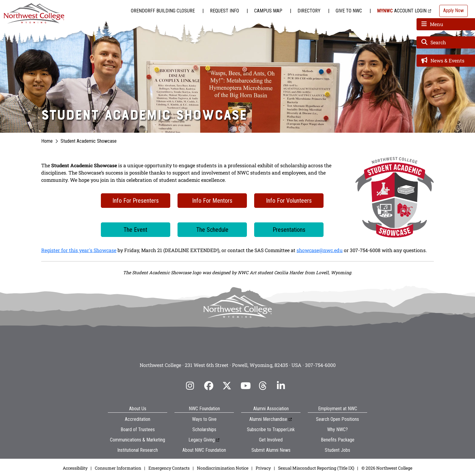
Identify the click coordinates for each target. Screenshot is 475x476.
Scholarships (204, 429)
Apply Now (453, 10)
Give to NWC (349, 11)
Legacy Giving (202, 440)
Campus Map (268, 11)
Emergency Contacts (169, 468)
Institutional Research (138, 450)
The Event (135, 230)
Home (47, 141)
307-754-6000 (320, 365)
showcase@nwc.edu (320, 250)
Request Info (224, 11)
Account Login (402, 11)
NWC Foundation (204, 409)
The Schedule (212, 230)
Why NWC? (337, 429)
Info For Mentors (212, 201)
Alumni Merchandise (268, 419)
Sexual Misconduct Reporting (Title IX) (316, 468)
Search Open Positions (337, 419)
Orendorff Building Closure (163, 11)
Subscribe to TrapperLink (271, 429)
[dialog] (457, 458)
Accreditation (138, 419)
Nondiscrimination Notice (223, 468)
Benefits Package (338, 440)
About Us (138, 409)
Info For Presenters (136, 201)
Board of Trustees (138, 429)
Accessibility (75, 468)
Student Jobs (337, 450)
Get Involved (271, 440)
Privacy (263, 468)
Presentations (289, 230)
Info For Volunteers (289, 201)
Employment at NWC (338, 409)
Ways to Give (204, 419)
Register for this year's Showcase (79, 250)
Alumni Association (271, 409)
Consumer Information (118, 468)
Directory (309, 11)
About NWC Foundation (204, 450)
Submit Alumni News (271, 450)
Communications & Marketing (138, 440)
